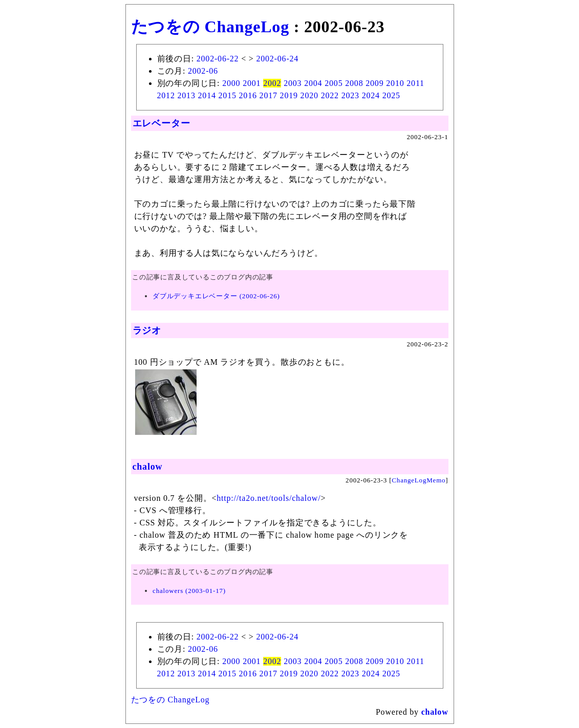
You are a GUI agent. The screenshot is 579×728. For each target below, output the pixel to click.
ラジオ (147, 330)
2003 (293, 83)
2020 (309, 95)
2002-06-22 (218, 59)
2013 (187, 95)
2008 (354, 83)
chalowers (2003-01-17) (189, 591)
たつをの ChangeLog (210, 27)
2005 (334, 83)
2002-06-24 (277, 59)
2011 (415, 83)
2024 (371, 95)
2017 (269, 95)
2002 (272, 83)
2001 (252, 83)
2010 (395, 83)
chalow (148, 467)
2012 (166, 95)
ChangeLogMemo (419, 480)
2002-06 (203, 71)
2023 (350, 95)
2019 (289, 95)
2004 (313, 83)
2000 (231, 83)
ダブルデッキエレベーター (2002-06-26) (216, 296)
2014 (207, 95)
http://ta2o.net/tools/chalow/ (269, 498)
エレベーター (162, 123)
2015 (228, 95)
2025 (391, 95)
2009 (374, 83)
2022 (330, 95)
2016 (248, 95)
